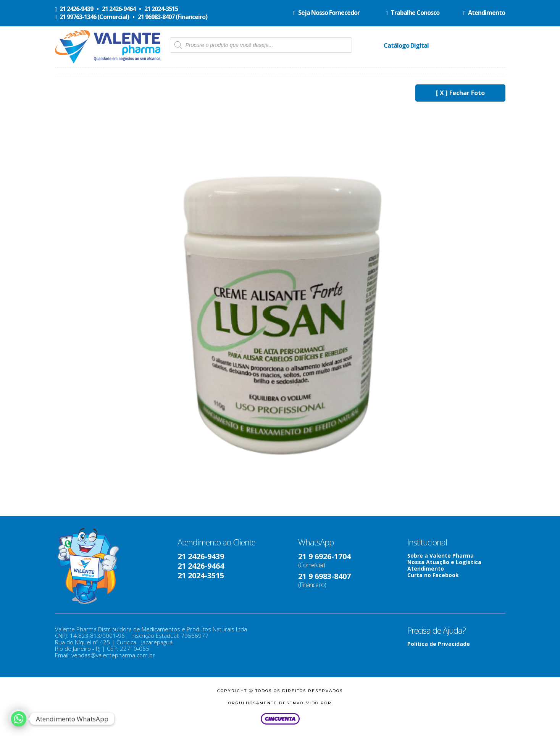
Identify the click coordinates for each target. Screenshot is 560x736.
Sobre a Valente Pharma (441, 556)
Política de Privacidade (439, 644)
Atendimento (426, 569)
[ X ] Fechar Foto (460, 93)
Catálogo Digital (406, 45)
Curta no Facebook (433, 575)
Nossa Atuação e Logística (444, 562)
